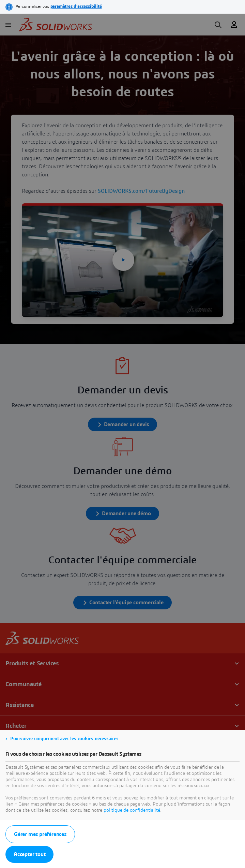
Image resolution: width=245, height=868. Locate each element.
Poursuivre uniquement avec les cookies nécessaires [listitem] (64, 739)
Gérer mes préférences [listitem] (40, 834)
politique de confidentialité (132, 810)
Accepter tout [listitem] (29, 854)
